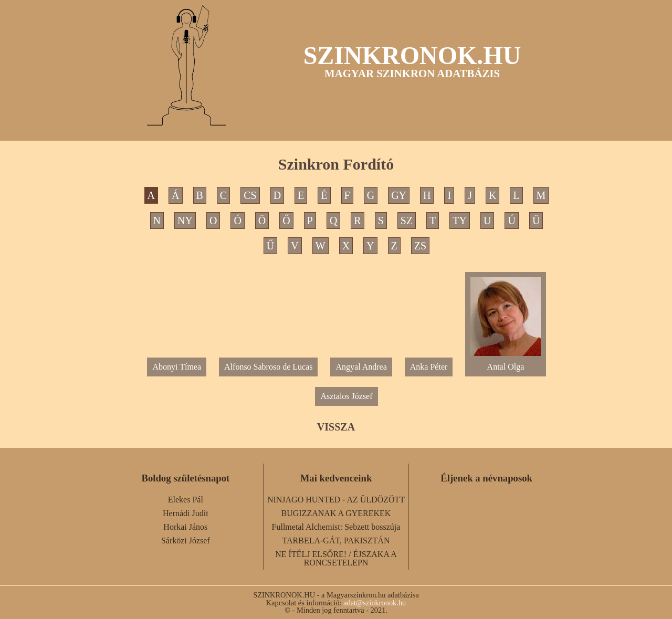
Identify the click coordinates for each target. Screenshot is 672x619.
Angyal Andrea (361, 367)
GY (399, 195)
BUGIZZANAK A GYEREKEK (336, 513)
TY (460, 221)
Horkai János (185, 527)
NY (185, 221)
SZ (407, 221)
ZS (420, 246)
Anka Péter (429, 367)
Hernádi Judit (186, 513)
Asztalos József (346, 396)
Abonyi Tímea (177, 367)
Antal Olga (505, 363)
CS (250, 195)
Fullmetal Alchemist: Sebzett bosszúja (336, 527)
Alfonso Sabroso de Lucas (268, 367)
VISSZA (336, 427)
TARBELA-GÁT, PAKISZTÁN (336, 541)
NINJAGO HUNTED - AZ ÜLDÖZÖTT (336, 500)
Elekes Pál (186, 500)
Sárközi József (186, 541)
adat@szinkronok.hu (375, 603)
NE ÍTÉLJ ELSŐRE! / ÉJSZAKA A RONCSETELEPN (336, 558)
